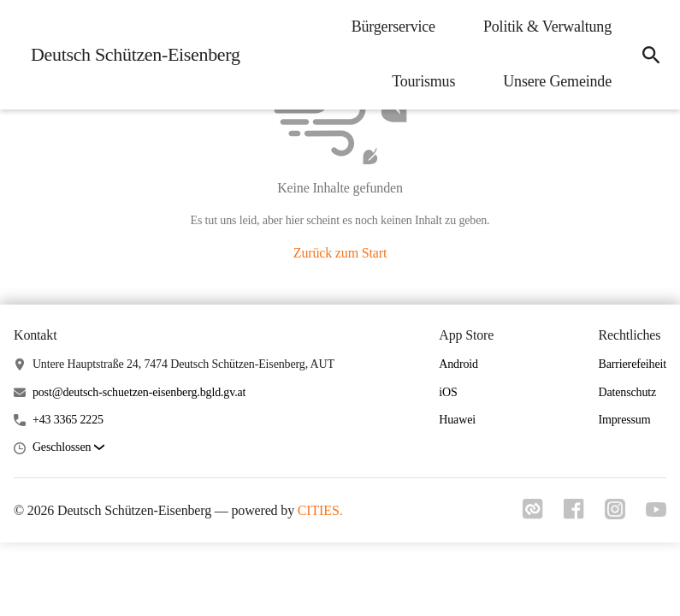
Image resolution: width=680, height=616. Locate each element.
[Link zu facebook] (574, 514)
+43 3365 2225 (68, 420)
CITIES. (320, 510)
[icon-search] (651, 55)
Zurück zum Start (340, 253)
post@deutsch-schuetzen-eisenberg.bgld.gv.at (139, 392)
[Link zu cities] (533, 514)
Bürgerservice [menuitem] (393, 27)
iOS (448, 392)
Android (458, 364)
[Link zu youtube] (656, 512)
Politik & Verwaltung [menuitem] (547, 27)
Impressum (624, 420)
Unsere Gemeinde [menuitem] (557, 81)
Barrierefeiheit (632, 364)
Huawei (457, 420)
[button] (68, 448)
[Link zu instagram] (615, 514)
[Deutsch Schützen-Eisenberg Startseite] (130, 55)
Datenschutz (627, 392)
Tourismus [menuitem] (423, 81)
